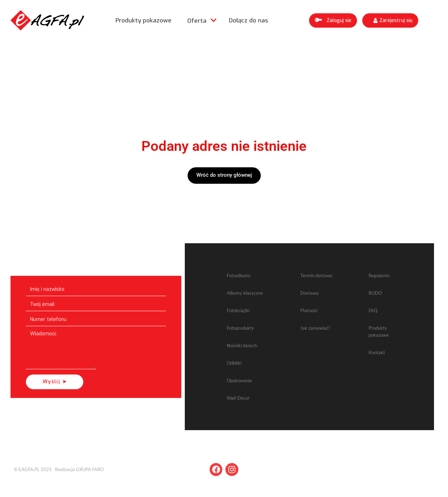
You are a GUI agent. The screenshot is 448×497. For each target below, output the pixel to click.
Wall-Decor (238, 398)
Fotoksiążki (238, 310)
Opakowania (239, 380)
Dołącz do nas (248, 20)
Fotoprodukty (240, 328)
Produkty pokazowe (143, 20)
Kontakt (377, 352)
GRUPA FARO (90, 469)
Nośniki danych (242, 345)
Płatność (309, 310)
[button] (333, 20)
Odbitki (234, 363)
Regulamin (379, 275)
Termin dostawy (316, 275)
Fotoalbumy (239, 275)
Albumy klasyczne (245, 293)
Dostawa (309, 293)
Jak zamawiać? (315, 328)
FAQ (373, 310)
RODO (375, 293)
